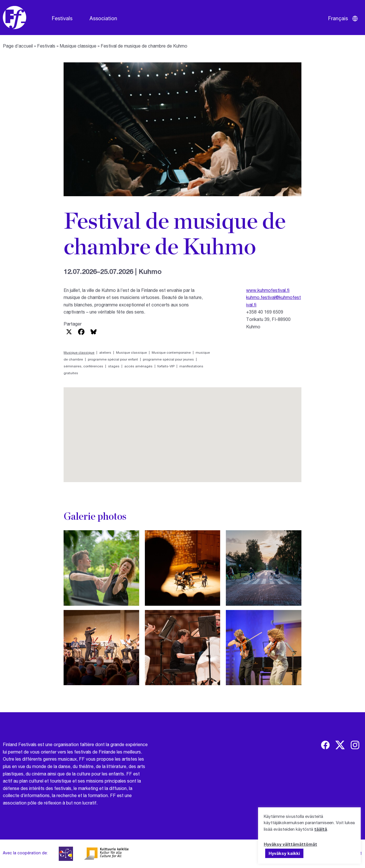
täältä (321, 829)
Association (103, 18)
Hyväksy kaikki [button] (284, 853)
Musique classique (78, 46)
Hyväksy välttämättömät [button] (290, 844)
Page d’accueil (18, 46)
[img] (325, 745)
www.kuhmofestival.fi (268, 290)
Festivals (62, 18)
